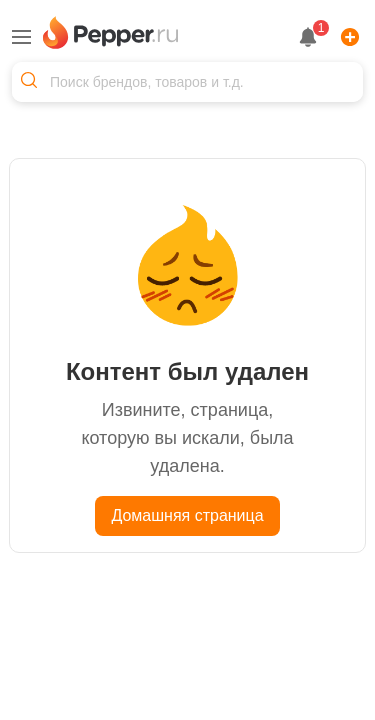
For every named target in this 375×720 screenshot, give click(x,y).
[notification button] (308, 37)
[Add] (346, 37)
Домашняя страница (187, 515)
